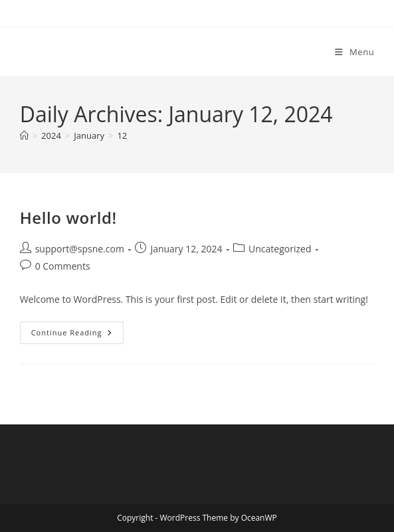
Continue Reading (78, 335)
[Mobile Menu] (354, 52)
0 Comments (63, 266)
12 (122, 135)
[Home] (24, 135)
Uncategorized (280, 249)
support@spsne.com (80, 249)
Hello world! (68, 218)
